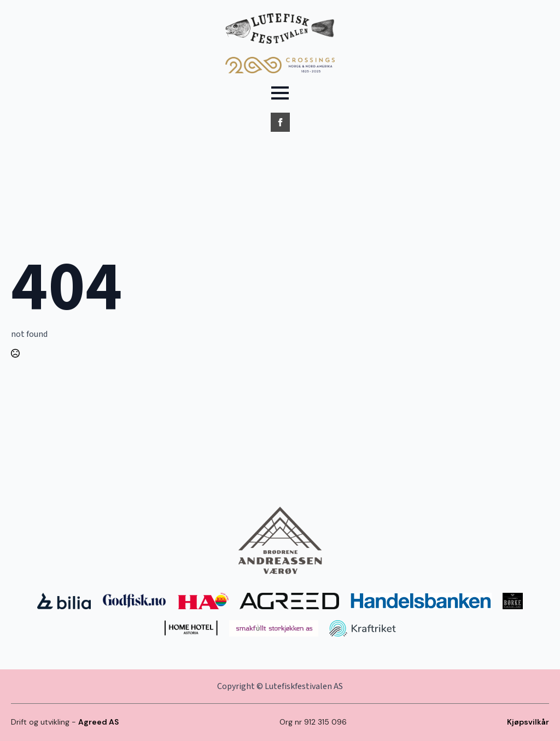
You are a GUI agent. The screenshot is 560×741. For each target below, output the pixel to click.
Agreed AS (98, 722)
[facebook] (280, 122)
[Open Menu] (280, 93)
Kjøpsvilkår (528, 722)
